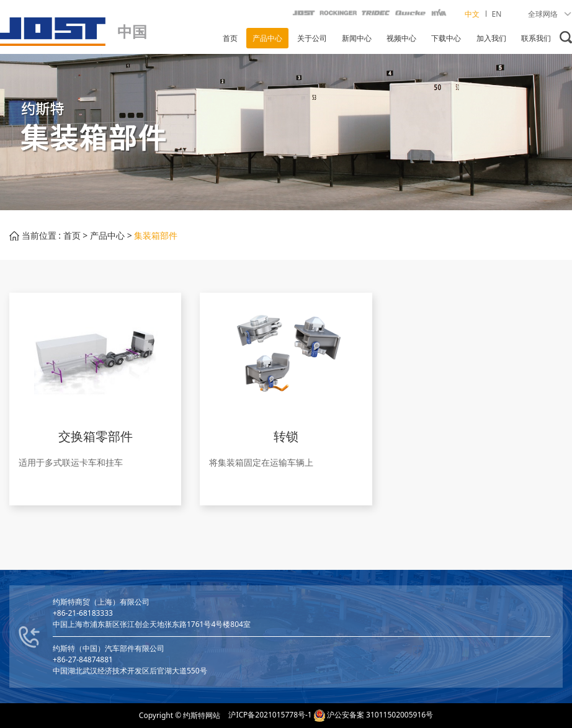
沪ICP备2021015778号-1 (270, 715)
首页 (230, 38)
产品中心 (267, 38)
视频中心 (401, 38)
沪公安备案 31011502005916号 (380, 715)
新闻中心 (357, 38)
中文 (473, 14)
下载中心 (446, 38)
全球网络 (550, 14)
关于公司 (312, 38)
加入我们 (491, 38)
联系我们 (536, 38)
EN (497, 14)
